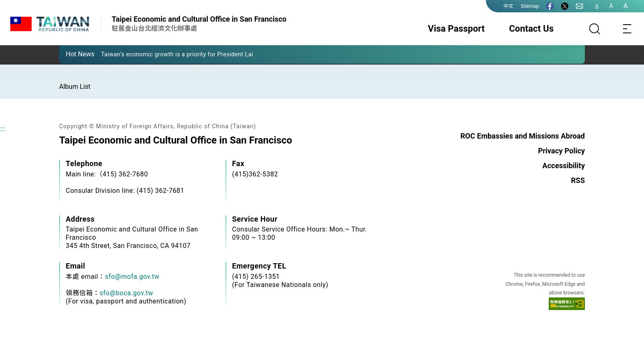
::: (2, 129)
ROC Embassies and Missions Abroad (523, 136)
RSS (578, 180)
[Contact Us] (580, 6)
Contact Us (531, 29)
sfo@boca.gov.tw (127, 293)
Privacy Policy (561, 151)
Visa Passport (456, 29)
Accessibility (564, 166)
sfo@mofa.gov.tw (132, 277)
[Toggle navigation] (628, 29)
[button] (71, 54)
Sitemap (530, 6)
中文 (508, 6)
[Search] (595, 29)
